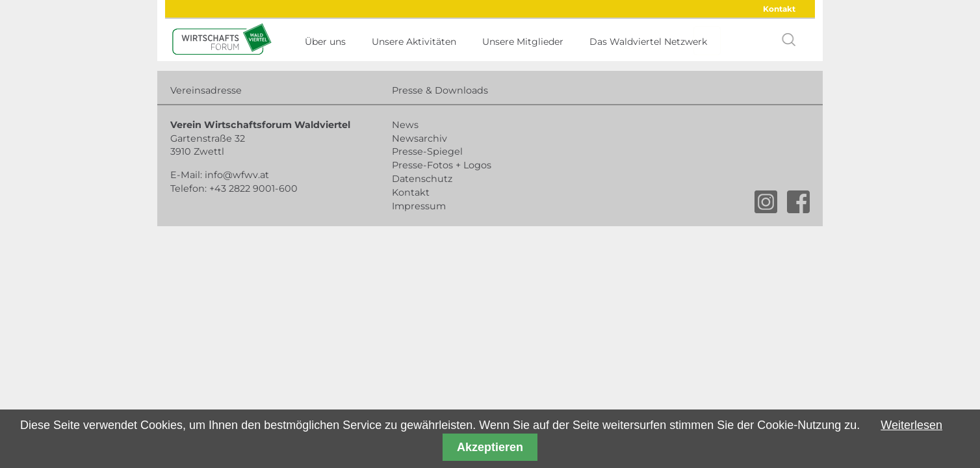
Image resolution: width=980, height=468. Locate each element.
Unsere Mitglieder (523, 42)
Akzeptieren (490, 447)
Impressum (419, 206)
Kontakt (779, 9)
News (405, 125)
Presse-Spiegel (427, 151)
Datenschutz (422, 179)
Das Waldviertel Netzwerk (648, 42)
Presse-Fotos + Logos (442, 165)
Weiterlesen (911, 425)
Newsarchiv (419, 138)
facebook (798, 202)
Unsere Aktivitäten (414, 42)
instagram (766, 202)
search (789, 40)
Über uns (325, 42)
